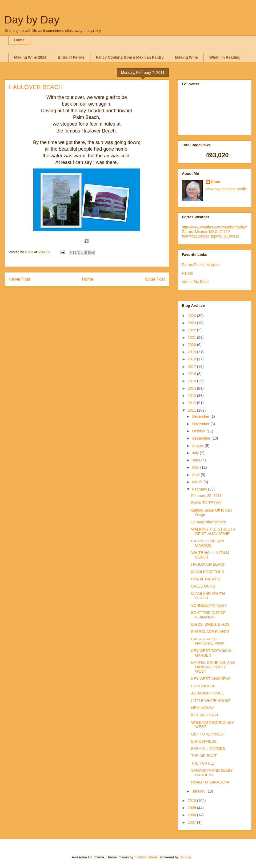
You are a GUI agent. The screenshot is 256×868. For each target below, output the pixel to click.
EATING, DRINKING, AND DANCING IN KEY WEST (213, 667)
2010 (192, 801)
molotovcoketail (146, 857)
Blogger (185, 857)
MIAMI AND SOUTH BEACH (208, 596)
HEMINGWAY (203, 708)
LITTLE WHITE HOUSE (211, 701)
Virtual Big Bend (195, 282)
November (201, 424)
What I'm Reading (225, 57)
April (196, 475)
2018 (192, 359)
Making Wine (186, 57)
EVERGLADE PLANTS (210, 632)
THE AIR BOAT (204, 756)
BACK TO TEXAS (206, 503)
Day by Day (32, 20)
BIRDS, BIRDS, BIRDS (210, 624)
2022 (192, 330)
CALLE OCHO (203, 586)
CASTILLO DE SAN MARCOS (208, 543)
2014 (192, 388)
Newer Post (19, 279)
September (202, 438)
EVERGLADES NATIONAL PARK (208, 641)
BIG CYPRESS (204, 741)
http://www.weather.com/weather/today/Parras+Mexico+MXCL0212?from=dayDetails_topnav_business (214, 232)
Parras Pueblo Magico (200, 265)
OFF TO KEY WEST (208, 734)
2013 (192, 396)
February (200, 489)
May (196, 467)
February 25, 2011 (206, 496)
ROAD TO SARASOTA (210, 782)
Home (19, 40)
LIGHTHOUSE (203, 686)
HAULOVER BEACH (208, 564)
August (198, 446)
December (201, 416)
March (198, 482)
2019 (192, 352)
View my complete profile (226, 189)
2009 (192, 808)
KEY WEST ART (205, 715)
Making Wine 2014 (30, 57)
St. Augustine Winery (209, 522)
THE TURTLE (203, 763)
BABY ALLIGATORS (208, 749)
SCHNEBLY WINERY (209, 605)
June (197, 460)
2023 (192, 323)
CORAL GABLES (206, 579)
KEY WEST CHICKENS (211, 679)
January (199, 791)
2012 (192, 403)
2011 (192, 410)
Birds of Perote (71, 57)
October (199, 431)
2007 (192, 822)
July (196, 453)
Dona (216, 182)
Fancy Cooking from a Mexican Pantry (130, 57)
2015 (192, 381)
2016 (192, 374)
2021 (192, 337)
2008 (192, 815)
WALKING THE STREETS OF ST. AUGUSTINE (213, 531)
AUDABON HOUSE (208, 693)
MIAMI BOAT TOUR (208, 572)
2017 (192, 367)
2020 (192, 345)
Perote (187, 273)
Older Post (155, 279)
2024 (192, 316)
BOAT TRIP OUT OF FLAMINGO (208, 615)
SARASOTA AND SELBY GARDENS (212, 773)
